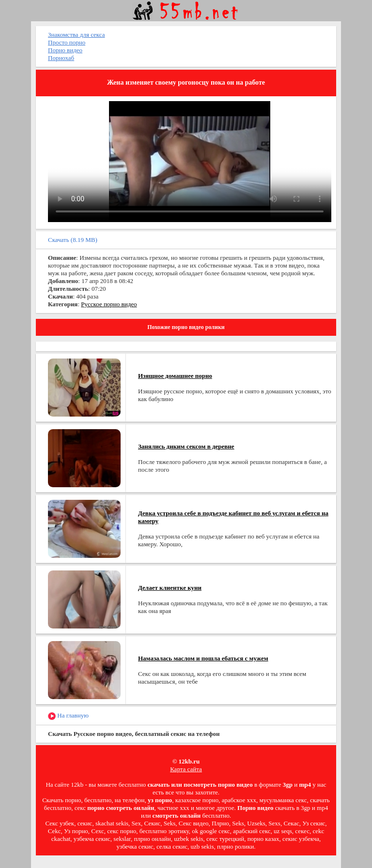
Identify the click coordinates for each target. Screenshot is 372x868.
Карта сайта (186, 769)
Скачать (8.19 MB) (73, 240)
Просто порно (67, 42)
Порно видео (65, 50)
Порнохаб (61, 58)
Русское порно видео (109, 304)
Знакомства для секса (77, 35)
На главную (68, 716)
